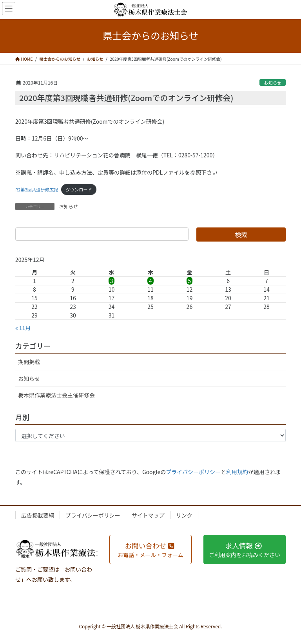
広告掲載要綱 (38, 515)
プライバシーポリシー (193, 472)
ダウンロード (79, 189)
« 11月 (23, 328)
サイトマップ (148, 515)
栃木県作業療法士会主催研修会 (56, 395)
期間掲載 (29, 362)
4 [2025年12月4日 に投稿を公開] (150, 281)
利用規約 (237, 472)
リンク (184, 515)
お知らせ (273, 83)
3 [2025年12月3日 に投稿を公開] (112, 281)
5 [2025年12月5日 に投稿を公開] (190, 281)
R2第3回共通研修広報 (37, 189)
